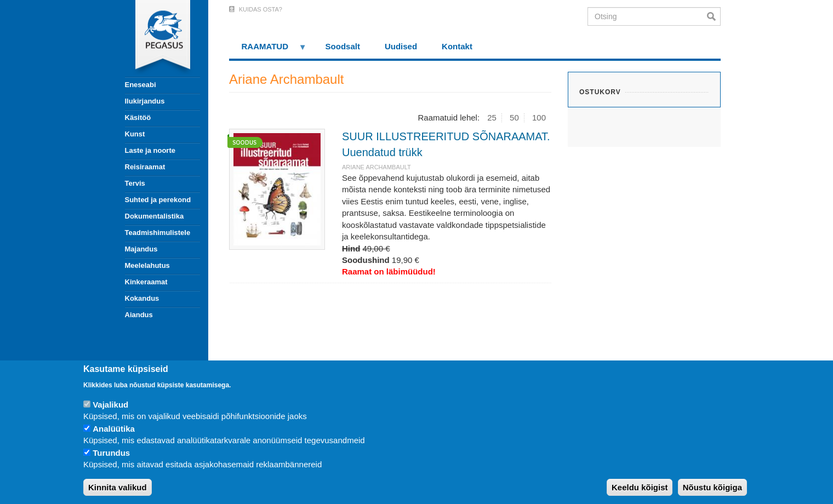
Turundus (111, 453)
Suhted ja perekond (158, 200)
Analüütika (114, 429)
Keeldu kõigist (640, 487)
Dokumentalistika (155, 216)
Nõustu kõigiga (712, 487)
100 (539, 118)
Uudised (401, 46)
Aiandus (139, 315)
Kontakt (457, 46)
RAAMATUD (268, 50)
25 (492, 118)
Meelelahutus (147, 265)
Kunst (135, 134)
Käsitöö (138, 118)
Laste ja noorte (150, 150)
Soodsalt (343, 46)
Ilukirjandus (145, 101)
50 (514, 118)
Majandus (141, 249)
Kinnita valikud (118, 487)
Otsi (714, 16)
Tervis (135, 183)
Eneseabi (141, 85)
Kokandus (142, 298)
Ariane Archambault (376, 167)
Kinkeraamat (146, 282)
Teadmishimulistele (158, 233)
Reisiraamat (145, 167)
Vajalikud (110, 405)
